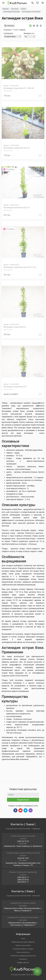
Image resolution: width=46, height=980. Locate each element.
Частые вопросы (23, 952)
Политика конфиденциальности (23, 956)
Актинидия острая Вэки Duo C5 (17, 208)
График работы (23, 963)
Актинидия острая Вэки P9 (15, 387)
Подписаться (23, 800)
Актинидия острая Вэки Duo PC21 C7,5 (20, 267)
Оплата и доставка (23, 945)
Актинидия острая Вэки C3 (15, 327)
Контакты (23, 959)
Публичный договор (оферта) (23, 942)
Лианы (23, 9)
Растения (15, 9)
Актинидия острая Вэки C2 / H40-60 (19, 88)
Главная (6, 9)
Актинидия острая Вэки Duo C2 (17, 148)
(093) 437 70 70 (23, 841)
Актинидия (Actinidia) (11, 12)
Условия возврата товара (23, 949)
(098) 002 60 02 (23, 880)
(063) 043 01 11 (23, 882)
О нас (23, 939)
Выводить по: (29, 33)
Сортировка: (8, 33)
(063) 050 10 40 (23, 858)
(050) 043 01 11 (23, 877)
